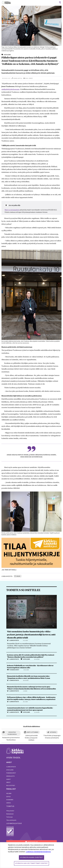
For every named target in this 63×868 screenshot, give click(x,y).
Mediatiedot (10, 814)
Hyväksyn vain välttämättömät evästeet (32, 863)
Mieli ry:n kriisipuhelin (12, 210)
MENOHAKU (31, 842)
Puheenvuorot (11, 773)
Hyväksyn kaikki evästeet (32, 857)
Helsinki (9, 793)
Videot (8, 782)
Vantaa (9, 803)
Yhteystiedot (10, 811)
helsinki (18, 576)
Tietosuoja (9, 817)
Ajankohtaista (11, 767)
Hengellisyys (10, 776)
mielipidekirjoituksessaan (10, 89)
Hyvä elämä (10, 770)
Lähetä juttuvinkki (32, 732)
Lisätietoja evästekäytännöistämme (38, 852)
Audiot (9, 779)
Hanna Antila (18, 78)
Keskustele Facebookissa (12, 733)
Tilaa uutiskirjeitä (11, 820)
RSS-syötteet (11, 785)
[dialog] (31, 855)
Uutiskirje (53, 732)
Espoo (8, 797)
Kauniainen (10, 800)
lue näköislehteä (13, 823)
